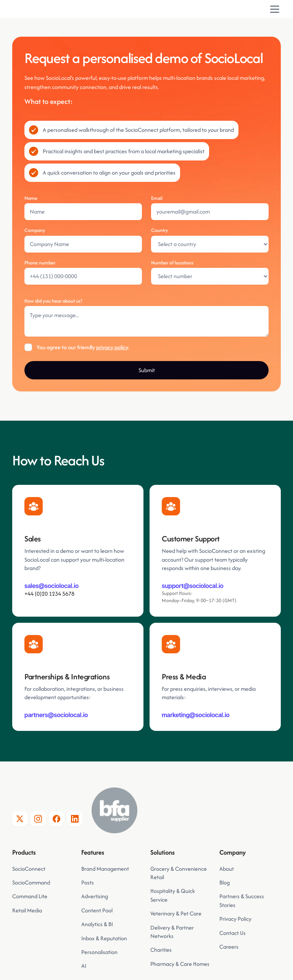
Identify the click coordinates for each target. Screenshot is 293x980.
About (227, 869)
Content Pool (97, 910)
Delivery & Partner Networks (172, 932)
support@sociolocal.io (193, 586)
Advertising (95, 896)
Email (157, 198)
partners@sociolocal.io (56, 715)
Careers (229, 947)
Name (31, 198)
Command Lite (30, 896)
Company (35, 230)
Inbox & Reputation (105, 938)
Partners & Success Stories (242, 900)
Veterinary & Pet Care (176, 913)
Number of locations (172, 263)
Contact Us (233, 933)
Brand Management (105, 869)
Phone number (40, 263)
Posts (88, 882)
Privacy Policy (235, 919)
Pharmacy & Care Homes (180, 964)
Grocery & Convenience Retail (179, 873)
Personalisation (99, 952)
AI (84, 966)
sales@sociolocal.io (52, 586)
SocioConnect (29, 869)
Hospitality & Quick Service (173, 895)
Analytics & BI (97, 924)
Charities (161, 950)
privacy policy (112, 347)
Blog (225, 882)
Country (160, 230)
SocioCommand (31, 882)
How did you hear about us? (53, 301)
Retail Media (27, 910)
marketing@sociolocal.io (196, 715)
